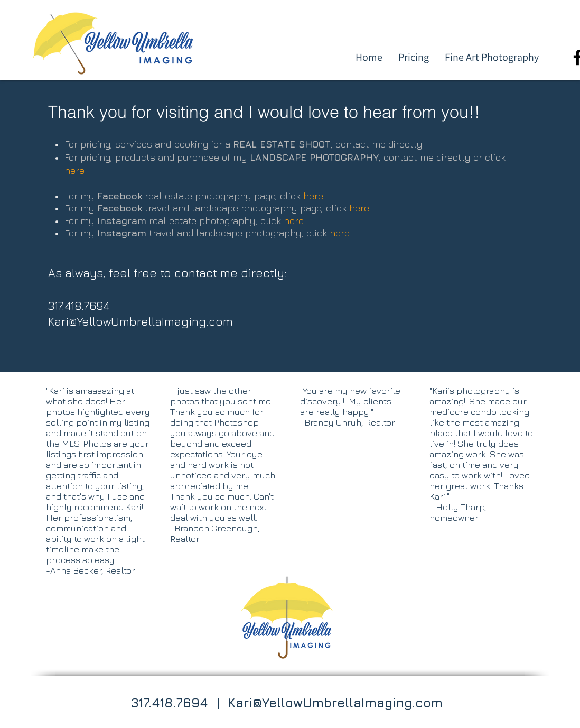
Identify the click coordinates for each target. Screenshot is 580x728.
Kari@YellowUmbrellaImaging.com (141, 321)
